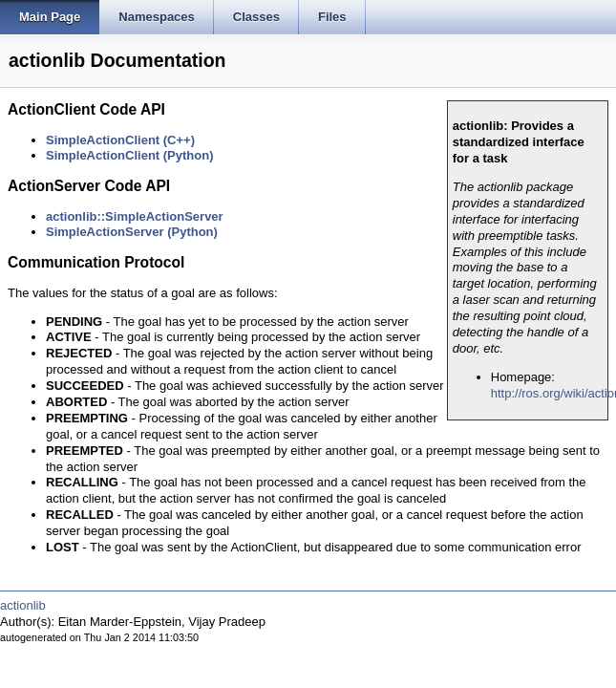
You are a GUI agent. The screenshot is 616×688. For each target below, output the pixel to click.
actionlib (23, 605)
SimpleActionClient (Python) (130, 155)
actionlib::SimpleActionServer (135, 216)
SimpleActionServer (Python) (132, 232)
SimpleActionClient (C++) (120, 140)
